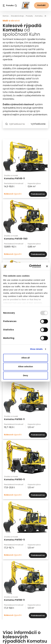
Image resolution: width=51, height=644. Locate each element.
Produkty (29, 16)
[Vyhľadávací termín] (18, 124)
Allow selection (26, 366)
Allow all (26, 358)
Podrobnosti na (38, 194)
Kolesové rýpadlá (13, 194)
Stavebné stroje (17, 16)
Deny (26, 375)
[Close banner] (47, 266)
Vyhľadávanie (38, 124)
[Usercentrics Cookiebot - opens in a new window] (30, 266)
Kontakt (41, 5)
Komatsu (39, 16)
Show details (36, 349)
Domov (6, 16)
